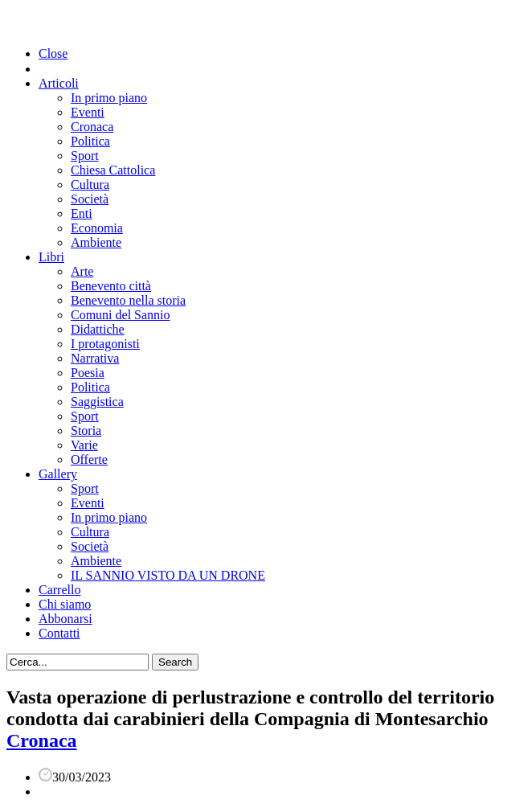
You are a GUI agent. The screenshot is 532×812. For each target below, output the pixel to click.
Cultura (90, 185)
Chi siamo (65, 604)
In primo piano (109, 98)
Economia (97, 228)
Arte (82, 271)
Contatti (59, 633)
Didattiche (98, 329)
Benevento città (111, 286)
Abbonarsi (65, 619)
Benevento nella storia (128, 300)
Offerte (89, 459)
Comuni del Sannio (121, 315)
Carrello (59, 590)
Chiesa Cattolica (113, 170)
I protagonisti (105, 344)
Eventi (88, 112)
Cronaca (92, 127)
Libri (51, 257)
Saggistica (97, 402)
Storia (86, 431)
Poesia (88, 373)
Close (53, 53)
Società (90, 199)
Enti (82, 213)
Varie (84, 445)
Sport (85, 156)
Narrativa (95, 358)
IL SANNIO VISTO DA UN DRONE (168, 575)
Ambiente (96, 242)
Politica (90, 141)
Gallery (58, 474)
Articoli (59, 83)
